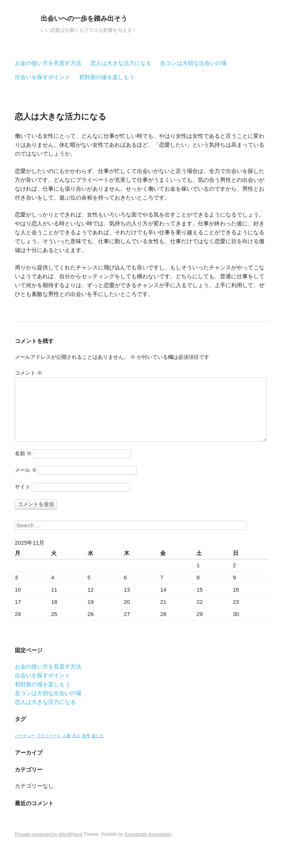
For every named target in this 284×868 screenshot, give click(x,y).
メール (26, 470)
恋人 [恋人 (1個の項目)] (77, 736)
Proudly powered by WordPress (49, 834)
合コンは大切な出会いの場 (193, 63)
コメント (28, 373)
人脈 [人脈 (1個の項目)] (67, 736)
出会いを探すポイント (43, 77)
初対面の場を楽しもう (107, 77)
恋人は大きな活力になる (121, 63)
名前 (23, 453)
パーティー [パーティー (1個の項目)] (25, 736)
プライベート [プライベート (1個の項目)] (49, 736)
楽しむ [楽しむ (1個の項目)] (98, 736)
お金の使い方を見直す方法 (48, 63)
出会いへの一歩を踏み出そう (84, 18)
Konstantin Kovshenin (148, 834)
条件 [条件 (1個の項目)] (86, 736)
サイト (23, 487)
